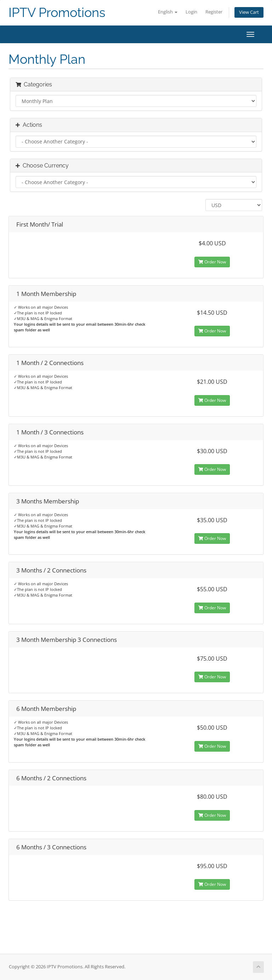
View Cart (249, 12)
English (168, 12)
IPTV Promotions (57, 13)
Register (214, 12)
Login (191, 12)
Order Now (212, 262)
